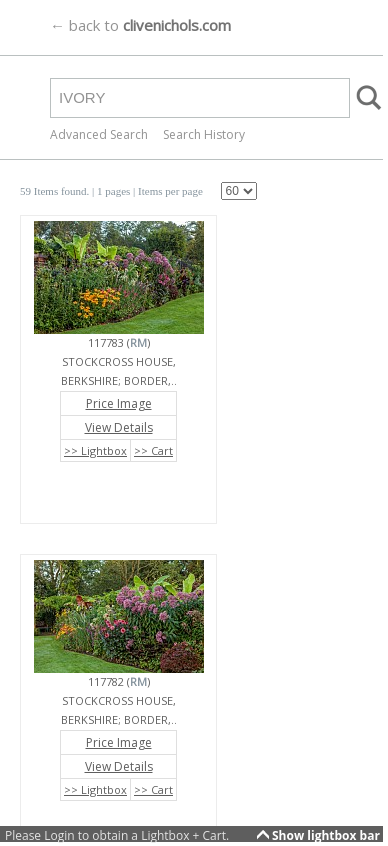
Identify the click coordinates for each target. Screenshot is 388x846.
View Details (119, 427)
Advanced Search (99, 134)
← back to (140, 25)
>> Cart (153, 450)
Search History (204, 134)
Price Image (119, 403)
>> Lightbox (95, 450)
